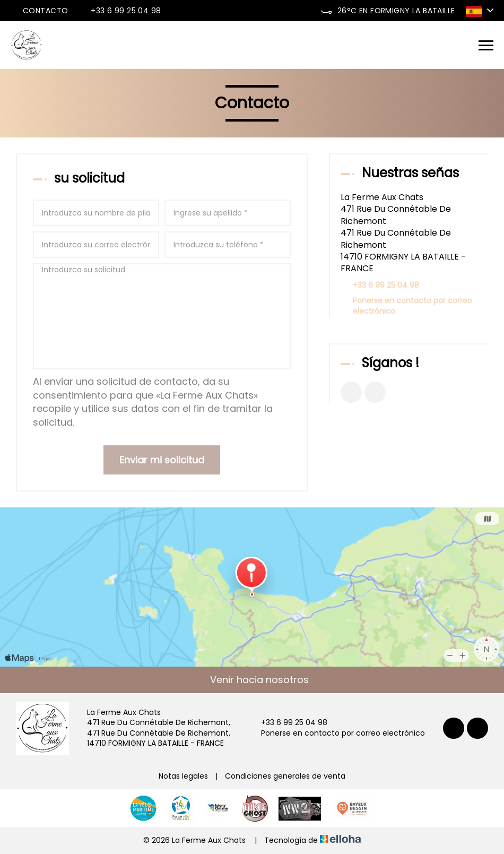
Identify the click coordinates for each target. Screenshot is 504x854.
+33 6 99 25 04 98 (288, 723)
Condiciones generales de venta (285, 776)
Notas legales (183, 776)
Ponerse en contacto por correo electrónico (412, 306)
